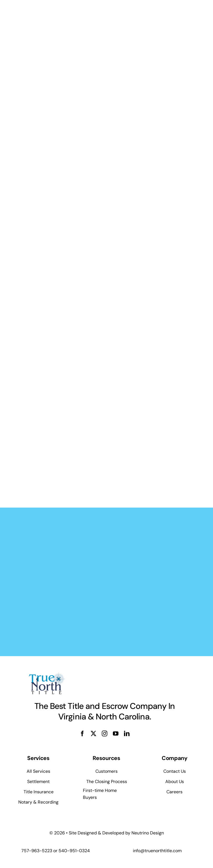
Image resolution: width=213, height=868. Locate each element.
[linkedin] (127, 734)
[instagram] (105, 734)
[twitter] (93, 734)
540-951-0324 (74, 851)
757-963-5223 (37, 851)
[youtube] (116, 734)
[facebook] (82, 734)
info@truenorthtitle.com (157, 851)
